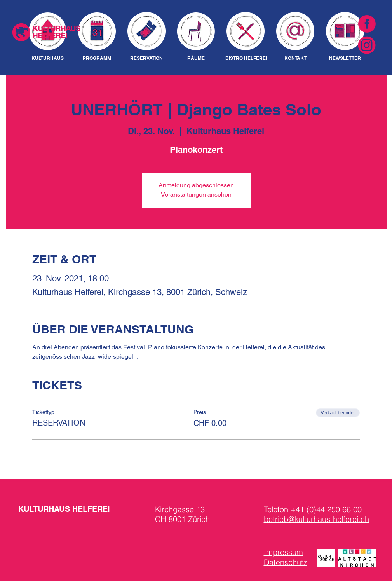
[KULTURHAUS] (48, 58)
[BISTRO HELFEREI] (246, 58)
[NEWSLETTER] (345, 58)
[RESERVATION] (147, 58)
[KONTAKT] (295, 58)
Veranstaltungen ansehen (196, 195)
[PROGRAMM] (97, 58)
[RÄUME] (196, 58)
